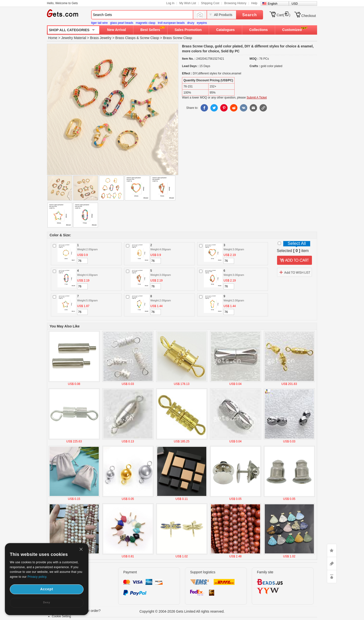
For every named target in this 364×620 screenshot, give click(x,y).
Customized (292, 30)
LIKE (332, 550)
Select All (297, 243)
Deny (47, 602)
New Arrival (117, 30)
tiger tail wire (99, 23)
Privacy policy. (37, 577)
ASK (332, 564)
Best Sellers (150, 30)
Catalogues (225, 30)
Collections (259, 30)
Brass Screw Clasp (178, 38)
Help (254, 3)
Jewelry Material (74, 38)
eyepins (202, 23)
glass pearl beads (122, 23)
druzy (191, 23)
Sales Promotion (188, 30)
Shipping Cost (210, 3)
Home (53, 38)
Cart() (283, 15)
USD (295, 4)
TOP (332, 577)
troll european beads (171, 23)
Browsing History (235, 3)
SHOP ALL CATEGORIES (69, 30)
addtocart (294, 260)
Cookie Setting (61, 616)
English (273, 4)
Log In (170, 3)
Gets (63, 13)
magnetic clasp (145, 23)
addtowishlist (294, 272)
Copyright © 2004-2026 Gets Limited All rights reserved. (182, 611)
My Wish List (188, 3)
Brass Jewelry (101, 38)
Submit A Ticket (257, 98)
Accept (47, 589)
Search (249, 15)
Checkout (309, 16)
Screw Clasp (149, 38)
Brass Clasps (126, 38)
